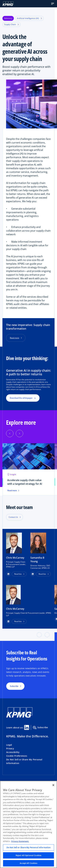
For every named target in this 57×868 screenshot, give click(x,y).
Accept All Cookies (28, 863)
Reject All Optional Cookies (29, 855)
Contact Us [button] (13, 517)
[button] (53, 4)
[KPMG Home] (8, 4)
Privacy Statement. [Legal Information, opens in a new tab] (20, 841)
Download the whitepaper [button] (23, 398)
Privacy (10, 748)
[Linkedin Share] (27, 727)
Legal (9, 745)
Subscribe (40, 728)
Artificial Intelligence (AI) (29, 18)
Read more (15, 338)
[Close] (53, 785)
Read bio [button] (18, 574)
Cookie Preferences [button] (17, 756)
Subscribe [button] (14, 686)
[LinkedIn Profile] (8, 621)
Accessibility (13, 752)
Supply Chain (11, 24)
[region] (28, 824)
